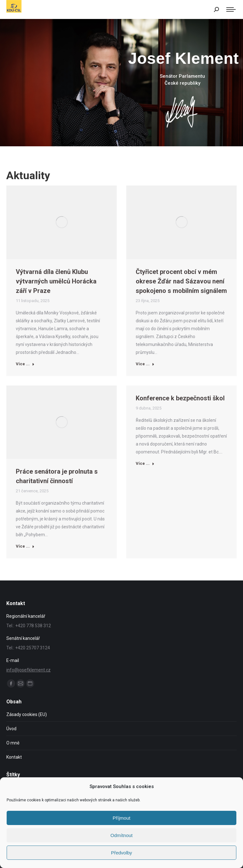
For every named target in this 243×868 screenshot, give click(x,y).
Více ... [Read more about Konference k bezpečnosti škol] (145, 463)
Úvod (11, 729)
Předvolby (122, 853)
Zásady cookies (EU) (27, 714)
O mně (13, 743)
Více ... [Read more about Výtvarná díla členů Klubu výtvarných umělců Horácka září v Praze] (25, 364)
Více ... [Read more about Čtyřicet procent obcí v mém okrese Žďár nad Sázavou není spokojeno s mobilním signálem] (145, 364)
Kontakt (14, 757)
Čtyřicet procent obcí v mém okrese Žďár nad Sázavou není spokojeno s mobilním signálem (181, 281)
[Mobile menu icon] (231, 9)
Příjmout (121, 818)
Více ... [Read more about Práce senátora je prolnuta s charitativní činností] (25, 546)
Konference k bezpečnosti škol (180, 398)
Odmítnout (121, 835)
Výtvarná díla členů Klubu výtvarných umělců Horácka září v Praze (56, 281)
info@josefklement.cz (28, 670)
